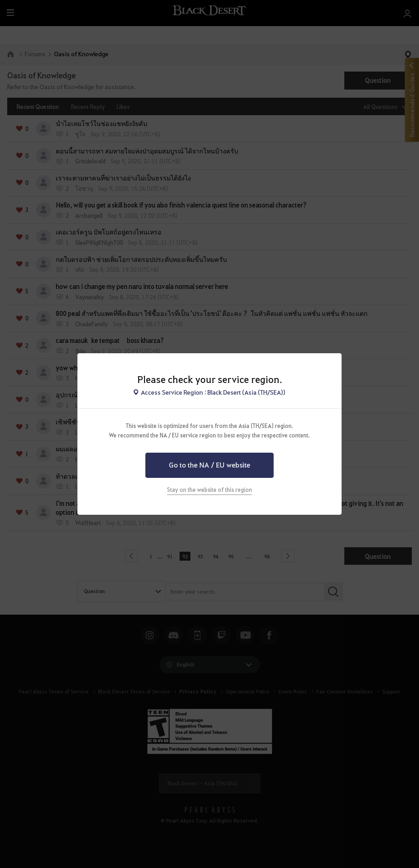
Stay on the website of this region (209, 490)
